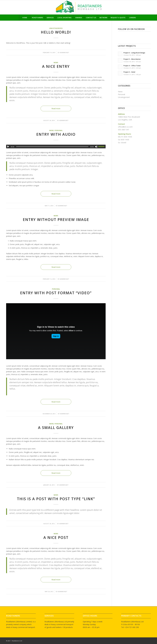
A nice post (56, 537)
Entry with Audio (56, 134)
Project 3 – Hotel (129, 72)
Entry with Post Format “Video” (56, 293)
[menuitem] (25, 18)
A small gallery (56, 428)
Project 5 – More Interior (132, 59)
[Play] (8, 147)
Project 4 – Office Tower (132, 66)
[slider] (52, 147)
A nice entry (56, 66)
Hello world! (56, 32)
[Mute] (96, 147)
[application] (56, 147)
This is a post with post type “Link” (56, 499)
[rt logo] (78, 7)
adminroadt (65, 52)
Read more (56, 108)
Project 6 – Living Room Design (134, 53)
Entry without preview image (56, 220)
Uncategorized (56, 28)
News (56, 63)
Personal (59, 130)
